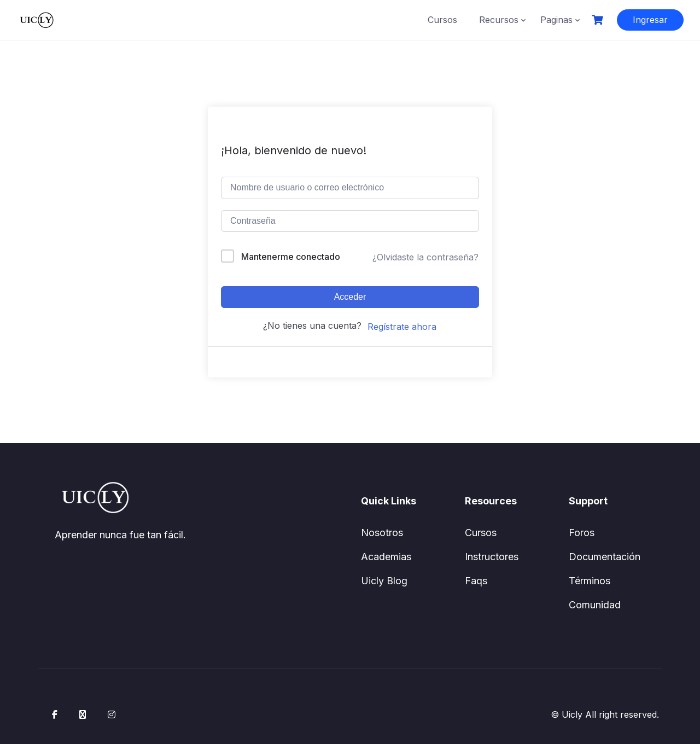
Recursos (499, 20)
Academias (386, 557)
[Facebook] (55, 714)
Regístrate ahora (402, 327)
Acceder (350, 297)
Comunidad (595, 605)
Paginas (556, 20)
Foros (582, 533)
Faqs (476, 581)
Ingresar (650, 20)
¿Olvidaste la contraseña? (425, 257)
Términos (590, 581)
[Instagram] (112, 714)
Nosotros (382, 533)
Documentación (605, 557)
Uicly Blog (384, 581)
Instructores (492, 557)
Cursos (442, 20)
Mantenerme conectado (291, 257)
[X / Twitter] (83, 714)
